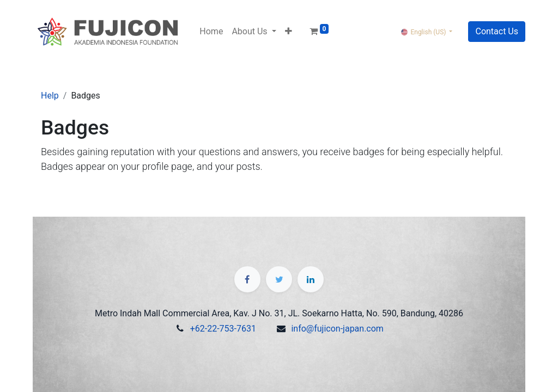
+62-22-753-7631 (223, 329)
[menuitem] (211, 32)
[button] (289, 32)
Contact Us (497, 31)
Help (50, 96)
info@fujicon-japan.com (337, 329)
